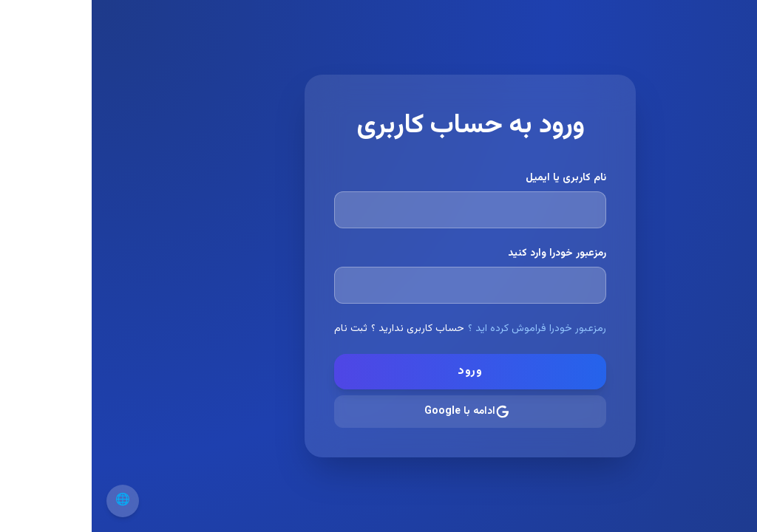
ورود (378, 371)
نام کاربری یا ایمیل (474, 178)
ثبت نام (259, 329)
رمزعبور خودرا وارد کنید (465, 253)
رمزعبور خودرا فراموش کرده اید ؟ (445, 329)
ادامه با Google (376, 412)
